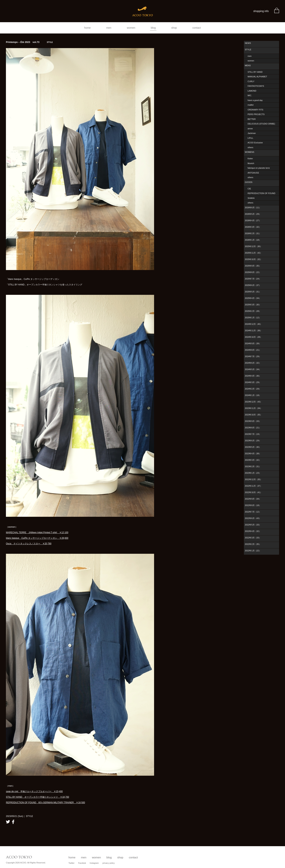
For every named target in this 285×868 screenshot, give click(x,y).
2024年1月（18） (253, 395)
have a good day (255, 100)
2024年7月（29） (253, 356)
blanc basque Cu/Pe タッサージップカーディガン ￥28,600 (37, 538)
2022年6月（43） (253, 518)
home (87, 28)
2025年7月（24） (253, 279)
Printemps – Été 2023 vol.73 (29, 42)
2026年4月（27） (253, 220)
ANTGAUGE (253, 173)
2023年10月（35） (253, 415)
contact (197, 28)
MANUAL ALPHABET (257, 77)
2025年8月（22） (253, 272)
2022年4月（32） (253, 531)
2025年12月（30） (253, 246)
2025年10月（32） (253, 259)
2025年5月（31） (253, 292)
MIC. (250, 95)
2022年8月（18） (253, 505)
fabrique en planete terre (259, 168)
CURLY (251, 81)
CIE (249, 189)
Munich (251, 163)
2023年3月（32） (253, 460)
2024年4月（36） (253, 376)
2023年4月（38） (253, 454)
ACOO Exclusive (255, 143)
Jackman (252, 133)
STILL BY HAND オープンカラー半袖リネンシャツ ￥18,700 (37, 797)
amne (250, 129)
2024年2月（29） (253, 389)
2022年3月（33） (253, 538)
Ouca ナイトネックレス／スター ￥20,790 (29, 544)
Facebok (82, 863)
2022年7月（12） (253, 512)
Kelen (250, 159)
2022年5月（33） (253, 525)
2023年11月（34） (253, 408)
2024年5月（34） (253, 369)
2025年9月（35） (253, 266)
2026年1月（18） (253, 240)
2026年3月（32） (253, 227)
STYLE (248, 50)
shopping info (261, 11)
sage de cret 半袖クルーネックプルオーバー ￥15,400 (34, 791)
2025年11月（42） (253, 253)
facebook (13, 822)
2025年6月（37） (253, 285)
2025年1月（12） (253, 318)
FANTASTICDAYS (256, 86)
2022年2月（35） (253, 544)
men (109, 28)
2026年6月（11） (253, 208)
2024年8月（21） (253, 350)
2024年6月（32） (253, 363)
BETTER (252, 119)
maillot (251, 105)
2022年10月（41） (253, 492)
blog (153, 28)
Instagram (94, 863)
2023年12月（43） (253, 402)
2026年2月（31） (253, 233)
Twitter (71, 863)
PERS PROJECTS (256, 114)
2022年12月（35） (253, 479)
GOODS (249, 182)
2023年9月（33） (253, 421)
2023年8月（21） (253, 428)
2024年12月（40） (253, 324)
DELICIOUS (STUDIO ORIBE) (261, 124)
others (250, 147)
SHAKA (251, 198)
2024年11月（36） (253, 331)
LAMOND (252, 91)
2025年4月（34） (253, 298)
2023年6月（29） (253, 441)
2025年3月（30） (253, 305)
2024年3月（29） (253, 382)
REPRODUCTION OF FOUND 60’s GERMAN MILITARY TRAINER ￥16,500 (45, 803)
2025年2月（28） (253, 311)
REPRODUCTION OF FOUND (261, 193)
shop (174, 28)
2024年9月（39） (253, 343)
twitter (8, 822)
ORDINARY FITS (255, 110)
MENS (248, 65)
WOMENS (250, 152)
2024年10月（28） (253, 337)
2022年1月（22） (253, 551)
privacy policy (109, 863)
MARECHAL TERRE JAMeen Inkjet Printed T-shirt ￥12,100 (37, 532)
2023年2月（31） (253, 466)
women (131, 28)
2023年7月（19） (253, 434)
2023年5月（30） (253, 447)
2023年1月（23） (253, 473)
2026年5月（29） (253, 214)
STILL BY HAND (255, 72)
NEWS (248, 43)
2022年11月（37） (253, 486)
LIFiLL (250, 138)
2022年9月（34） (253, 499)
